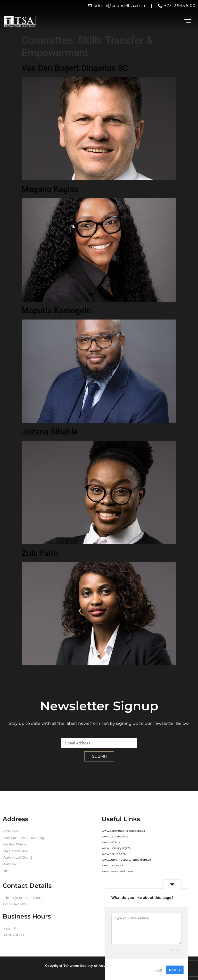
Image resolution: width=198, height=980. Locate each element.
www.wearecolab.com (117, 871)
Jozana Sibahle (50, 432)
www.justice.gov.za (115, 836)
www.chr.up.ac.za (114, 854)
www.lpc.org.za (112, 865)
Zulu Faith (40, 553)
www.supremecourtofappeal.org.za (126, 860)
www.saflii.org (112, 842)
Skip (159, 970)
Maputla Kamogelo (56, 310)
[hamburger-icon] (188, 22)
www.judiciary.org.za (116, 848)
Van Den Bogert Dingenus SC (75, 68)
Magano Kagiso (50, 189)
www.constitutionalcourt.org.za (123, 831)
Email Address (76, 735)
